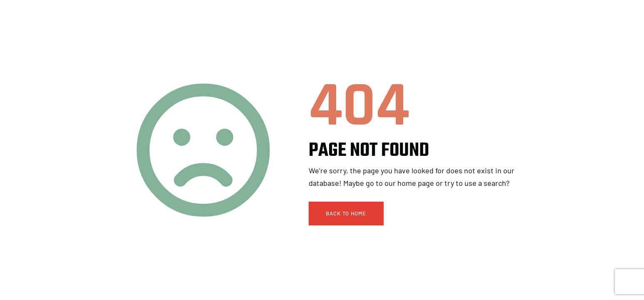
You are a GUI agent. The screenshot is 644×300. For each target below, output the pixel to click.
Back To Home (346, 213)
